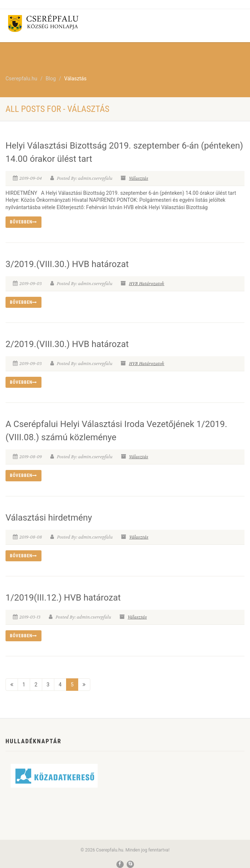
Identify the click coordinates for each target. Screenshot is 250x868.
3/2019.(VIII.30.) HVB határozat (67, 264)
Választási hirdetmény (49, 518)
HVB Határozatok (146, 284)
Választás (138, 178)
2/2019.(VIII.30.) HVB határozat (67, 344)
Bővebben (23, 222)
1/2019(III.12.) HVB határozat (63, 598)
